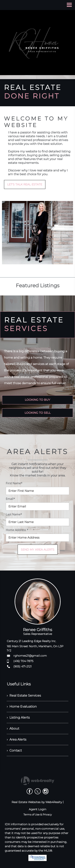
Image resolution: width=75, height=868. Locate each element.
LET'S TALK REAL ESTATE (25, 184)
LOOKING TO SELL (38, 413)
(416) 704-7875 (23, 661)
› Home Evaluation (22, 706)
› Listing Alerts (18, 717)
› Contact (14, 750)
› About (13, 728)
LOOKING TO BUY (37, 400)
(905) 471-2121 (22, 666)
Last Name (14, 514)
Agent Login (37, 809)
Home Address (17, 530)
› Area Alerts (17, 739)
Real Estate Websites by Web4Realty (37, 802)
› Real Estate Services (24, 695)
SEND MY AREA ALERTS (38, 550)
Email (10, 499)
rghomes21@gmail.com (30, 656)
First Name (14, 483)
